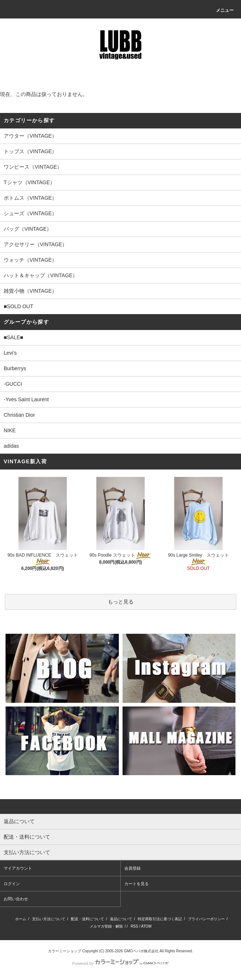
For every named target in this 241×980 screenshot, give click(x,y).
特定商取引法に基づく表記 (160, 919)
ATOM (146, 926)
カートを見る (137, 884)
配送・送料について (87, 919)
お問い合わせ (16, 899)
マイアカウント (18, 868)
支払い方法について (49, 919)
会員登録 (132, 868)
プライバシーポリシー (206, 919)
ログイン (12, 884)
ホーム (21, 919)
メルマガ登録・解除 (106, 926)
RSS (135, 926)
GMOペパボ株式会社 (141, 951)
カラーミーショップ (65, 951)
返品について (121, 919)
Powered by (120, 963)
